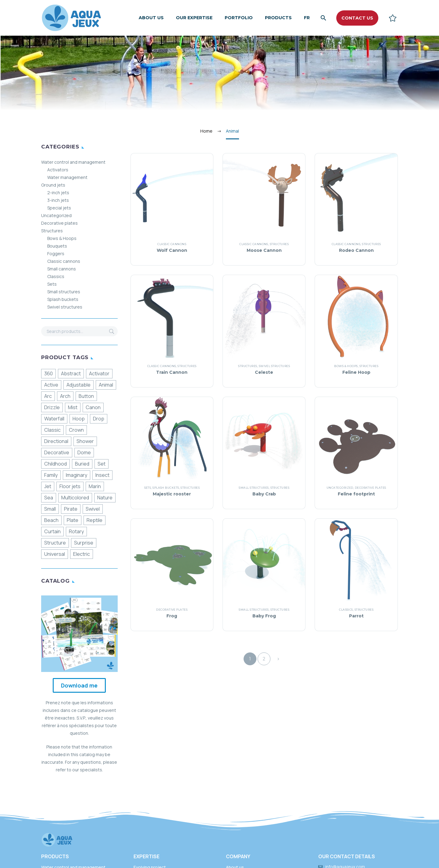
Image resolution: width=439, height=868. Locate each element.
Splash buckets (63, 299)
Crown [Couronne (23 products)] (76, 430)
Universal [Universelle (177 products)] (55, 554)
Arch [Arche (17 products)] (65, 396)
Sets (52, 284)
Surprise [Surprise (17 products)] (84, 543)
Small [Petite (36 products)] (50, 509)
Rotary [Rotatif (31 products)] (76, 531)
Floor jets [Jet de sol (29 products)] (70, 486)
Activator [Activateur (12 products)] (99, 373)
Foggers (56, 254)
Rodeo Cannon (356, 250)
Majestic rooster (172, 494)
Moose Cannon (264, 250)
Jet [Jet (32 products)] (48, 486)
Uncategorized (56, 215)
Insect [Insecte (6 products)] (102, 475)
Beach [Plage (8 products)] (51, 520)
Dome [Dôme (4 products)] (84, 452)
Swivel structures (65, 307)
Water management (67, 177)
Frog (172, 616)
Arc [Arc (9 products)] (48, 396)
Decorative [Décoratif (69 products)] (57, 452)
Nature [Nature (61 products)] (105, 498)
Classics (56, 276)
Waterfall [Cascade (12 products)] (54, 419)
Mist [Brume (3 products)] (73, 407)
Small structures (64, 292)
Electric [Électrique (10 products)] (82, 554)
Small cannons (62, 269)
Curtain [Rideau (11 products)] (52, 531)
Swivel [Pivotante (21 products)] (93, 509)
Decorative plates (59, 223)
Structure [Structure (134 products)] (55, 543)
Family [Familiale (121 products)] (51, 475)
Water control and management (73, 162)
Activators (58, 170)
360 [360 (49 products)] (48, 373)
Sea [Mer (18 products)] (49, 498)
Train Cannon (172, 372)
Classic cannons (64, 261)
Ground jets (53, 185)
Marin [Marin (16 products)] (95, 486)
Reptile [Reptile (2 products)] (95, 520)
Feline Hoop (356, 372)
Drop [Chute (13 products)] (99, 419)
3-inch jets (58, 200)
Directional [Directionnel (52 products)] (56, 441)
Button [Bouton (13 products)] (86, 396)
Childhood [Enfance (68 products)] (55, 464)
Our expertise (194, 18)
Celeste (264, 372)
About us (151, 18)
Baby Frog (264, 616)
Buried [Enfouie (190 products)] (82, 464)
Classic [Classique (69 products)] (52, 430)
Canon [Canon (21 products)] (93, 407)
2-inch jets (58, 193)
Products (278, 18)
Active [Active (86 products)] (51, 385)
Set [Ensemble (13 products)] (102, 464)
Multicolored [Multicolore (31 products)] (75, 498)
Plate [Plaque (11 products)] (73, 520)
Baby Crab (264, 494)
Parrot (356, 616)
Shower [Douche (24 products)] (85, 441)
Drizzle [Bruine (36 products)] (52, 407)
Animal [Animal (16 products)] (106, 385)
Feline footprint (356, 494)
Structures (52, 231)
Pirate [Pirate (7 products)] (71, 509)
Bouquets (57, 246)
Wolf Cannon (172, 250)
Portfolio (239, 18)
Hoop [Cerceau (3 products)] (79, 419)
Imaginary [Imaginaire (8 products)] (77, 475)
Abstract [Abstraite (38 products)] (71, 373)
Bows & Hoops (62, 238)
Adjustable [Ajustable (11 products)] (79, 385)
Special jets (59, 208)
